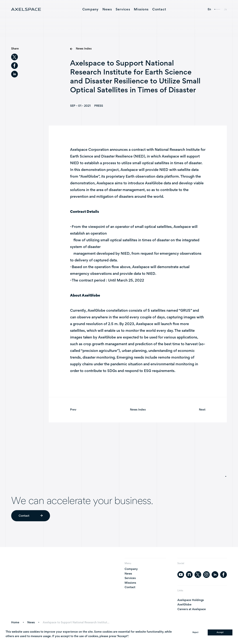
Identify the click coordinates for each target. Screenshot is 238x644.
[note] (189, 575)
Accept (220, 632)
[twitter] (15, 57)
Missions (141, 9)
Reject (195, 632)
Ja (225, 9)
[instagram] (206, 575)
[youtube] (181, 575)
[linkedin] (15, 74)
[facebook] (15, 66)
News (107, 9)
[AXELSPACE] (26, 9)
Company (91, 9)
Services (123, 9)
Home (15, 622)
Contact (159, 9)
